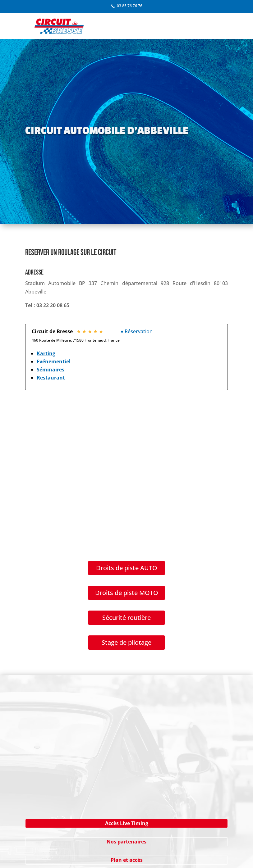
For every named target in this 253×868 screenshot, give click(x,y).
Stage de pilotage (126, 642)
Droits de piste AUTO (127, 568)
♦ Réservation (136, 331)
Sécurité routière (126, 618)
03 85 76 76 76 (130, 6)
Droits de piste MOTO (127, 593)
